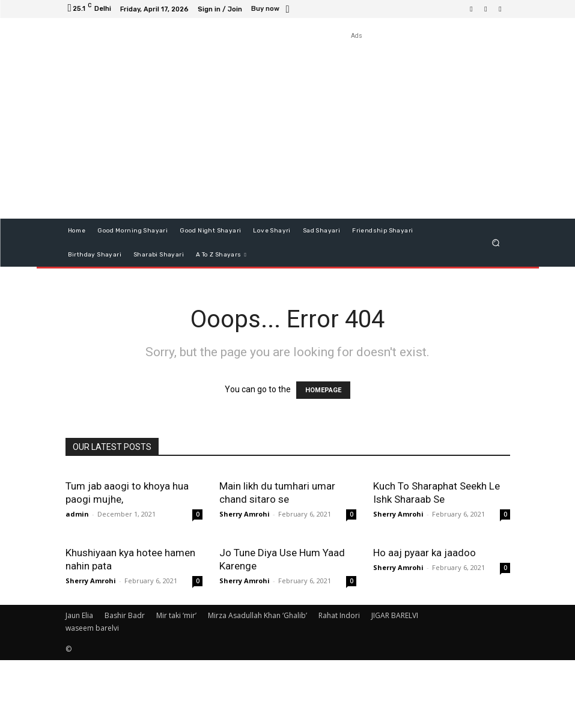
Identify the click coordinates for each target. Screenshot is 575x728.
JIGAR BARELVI (395, 683)
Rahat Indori (339, 683)
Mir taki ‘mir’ (176, 683)
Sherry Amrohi (245, 514)
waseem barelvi (92, 696)
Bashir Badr (125, 683)
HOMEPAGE (323, 390)
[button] (495, 242)
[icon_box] (272, 10)
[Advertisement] (357, 126)
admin (77, 514)
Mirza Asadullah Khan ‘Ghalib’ (257, 683)
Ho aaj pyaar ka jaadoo (424, 620)
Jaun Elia (79, 683)
